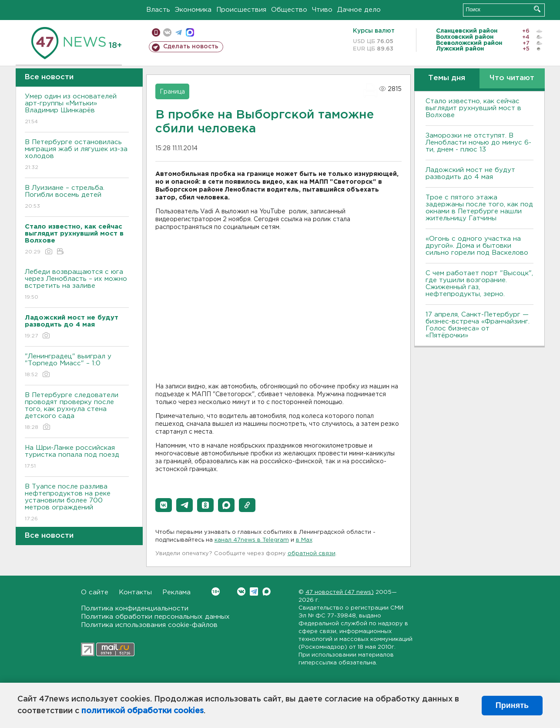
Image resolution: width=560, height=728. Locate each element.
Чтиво (322, 10)
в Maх (304, 540)
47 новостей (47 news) (340, 592)
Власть (158, 10)
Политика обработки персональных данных (155, 617)
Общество (289, 10)
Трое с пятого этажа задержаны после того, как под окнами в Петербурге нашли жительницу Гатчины (479, 208)
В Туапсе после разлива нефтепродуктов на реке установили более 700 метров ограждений (77, 503)
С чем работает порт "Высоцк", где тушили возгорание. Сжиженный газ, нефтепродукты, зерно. (479, 284)
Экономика (193, 10)
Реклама (176, 592)
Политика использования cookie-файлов (149, 625)
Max (267, 591)
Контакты (135, 592)
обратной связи (312, 554)
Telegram (254, 591)
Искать (537, 9)
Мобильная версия (156, 32)
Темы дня (447, 78)
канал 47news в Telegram (252, 540)
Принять (512, 705)
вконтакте (167, 32)
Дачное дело (359, 10)
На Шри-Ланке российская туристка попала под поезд (77, 457)
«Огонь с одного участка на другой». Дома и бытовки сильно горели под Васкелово (477, 246)
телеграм (179, 32)
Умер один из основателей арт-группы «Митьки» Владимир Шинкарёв (77, 110)
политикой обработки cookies (143, 711)
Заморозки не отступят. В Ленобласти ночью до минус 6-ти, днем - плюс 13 (478, 143)
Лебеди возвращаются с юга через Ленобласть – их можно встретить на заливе (77, 285)
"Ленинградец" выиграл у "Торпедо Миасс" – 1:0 (77, 366)
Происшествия (241, 10)
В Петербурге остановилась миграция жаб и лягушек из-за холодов (77, 155)
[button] (164, 505)
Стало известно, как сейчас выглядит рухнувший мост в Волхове (473, 108)
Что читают (512, 78)
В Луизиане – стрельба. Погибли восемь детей (77, 197)
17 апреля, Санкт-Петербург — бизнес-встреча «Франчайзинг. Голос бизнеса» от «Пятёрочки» (478, 325)
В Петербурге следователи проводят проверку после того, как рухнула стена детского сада (77, 412)
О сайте (95, 592)
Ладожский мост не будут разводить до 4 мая (470, 174)
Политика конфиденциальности (135, 608)
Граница (172, 92)
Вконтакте (216, 591)
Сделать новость (191, 47)
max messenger (190, 32)
